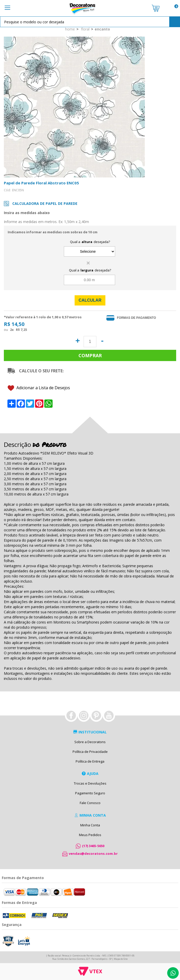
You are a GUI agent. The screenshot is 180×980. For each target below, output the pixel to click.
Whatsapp (173, 973)
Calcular (90, 300)
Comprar (90, 355)
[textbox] (90, 22)
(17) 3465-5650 (93, 846)
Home (70, 29)
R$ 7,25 (21, 330)
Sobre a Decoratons (90, 742)
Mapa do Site (121, 959)
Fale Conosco (90, 803)
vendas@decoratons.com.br (93, 853)
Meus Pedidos (90, 835)
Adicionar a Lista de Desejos (39, 388)
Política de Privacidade (90, 752)
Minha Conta (90, 825)
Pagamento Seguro (90, 793)
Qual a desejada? (90, 242)
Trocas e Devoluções (90, 783)
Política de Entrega (90, 761)
